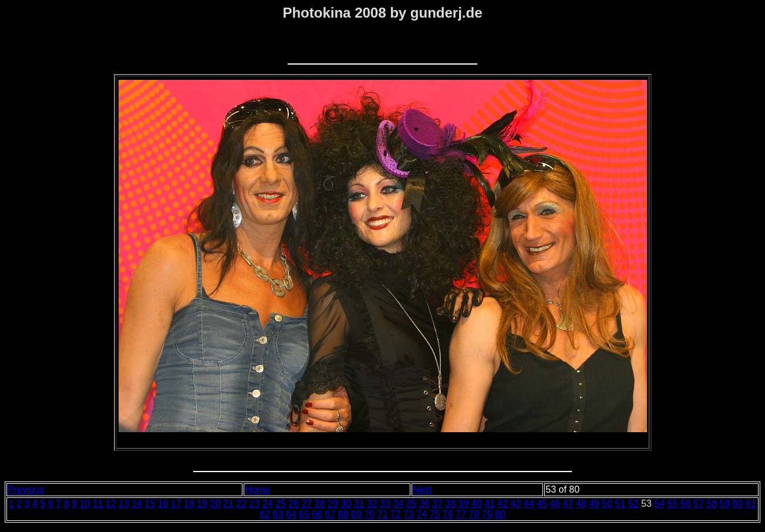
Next (422, 489)
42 (503, 504)
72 (396, 514)
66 (317, 514)
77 (461, 514)
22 (241, 504)
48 (581, 504)
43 (516, 504)
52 (633, 504)
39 (464, 504)
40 (477, 504)
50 (607, 504)
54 (659, 504)
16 (163, 504)
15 (150, 504)
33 (385, 504)
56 (686, 504)
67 (331, 514)
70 (369, 514)
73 (409, 514)
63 (278, 514)
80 (500, 514)
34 (398, 504)
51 (621, 504)
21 (228, 504)
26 (294, 504)
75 (435, 514)
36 (424, 504)
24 (268, 504)
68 (343, 514)
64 (291, 514)
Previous (26, 489)
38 (450, 504)
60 (738, 504)
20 (215, 504)
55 (673, 504)
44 (529, 504)
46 (555, 504)
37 (437, 504)
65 (304, 514)
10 (85, 504)
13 (124, 504)
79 (487, 514)
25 (281, 504)
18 (189, 504)
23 (255, 504)
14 (137, 504)
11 (98, 504)
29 (333, 504)
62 (265, 514)
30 (346, 504)
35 (412, 504)
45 (542, 504)
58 (712, 504)
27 (307, 504)
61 (751, 504)
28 (320, 504)
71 (383, 514)
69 (356, 514)
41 (490, 504)
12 (111, 504)
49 (594, 504)
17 (176, 504)
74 (422, 514)
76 (448, 514)
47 (568, 504)
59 (725, 504)
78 (474, 514)
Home (257, 489)
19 (203, 504)
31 (359, 504)
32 (372, 504)
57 (699, 504)
